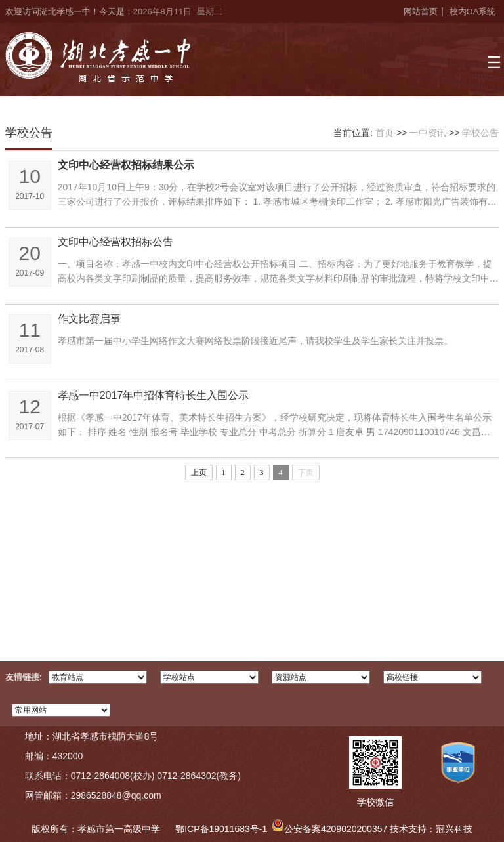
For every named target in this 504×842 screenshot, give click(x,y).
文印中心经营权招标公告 (115, 242)
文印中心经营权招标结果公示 (126, 165)
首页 (385, 133)
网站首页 (421, 11)
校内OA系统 (473, 11)
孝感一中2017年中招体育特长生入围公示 (154, 395)
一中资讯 (428, 133)
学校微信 (375, 802)
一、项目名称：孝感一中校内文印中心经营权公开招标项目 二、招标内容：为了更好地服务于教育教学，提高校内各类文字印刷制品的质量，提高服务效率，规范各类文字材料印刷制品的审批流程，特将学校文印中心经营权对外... (278, 272)
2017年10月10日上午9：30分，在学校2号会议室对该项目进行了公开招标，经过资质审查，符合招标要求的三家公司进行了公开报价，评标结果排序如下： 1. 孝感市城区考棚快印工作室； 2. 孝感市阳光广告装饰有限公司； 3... (277, 195)
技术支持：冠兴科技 (431, 829)
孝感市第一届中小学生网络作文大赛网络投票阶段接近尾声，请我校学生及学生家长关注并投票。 (255, 341)
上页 (199, 473)
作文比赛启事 (89, 319)
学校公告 (480, 133)
